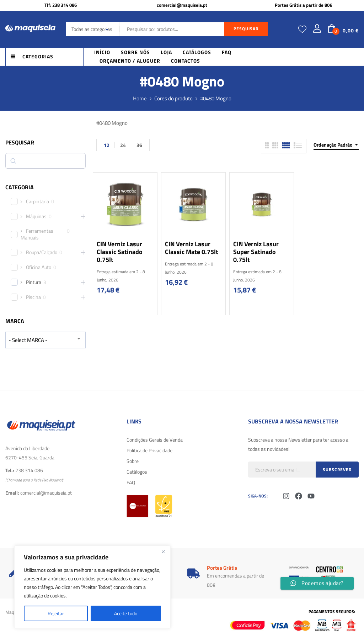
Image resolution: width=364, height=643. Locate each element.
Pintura (34, 282)
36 (139, 145)
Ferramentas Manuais (37, 234)
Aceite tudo (126, 613)
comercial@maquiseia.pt (182, 5)
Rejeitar (56, 613)
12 (107, 145)
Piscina (33, 297)
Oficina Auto (39, 267)
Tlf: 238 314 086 (61, 5)
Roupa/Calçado (42, 252)
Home (140, 98)
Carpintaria (38, 201)
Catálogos (137, 472)
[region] (92, 587)
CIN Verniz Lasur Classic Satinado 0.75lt (120, 252)
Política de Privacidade (149, 450)
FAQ (131, 482)
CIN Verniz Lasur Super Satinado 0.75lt (256, 252)
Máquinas (36, 216)
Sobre (133, 461)
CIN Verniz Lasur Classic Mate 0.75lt (192, 248)
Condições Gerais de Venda (155, 440)
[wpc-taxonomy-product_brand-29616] (45, 340)
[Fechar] (163, 552)
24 (123, 145)
